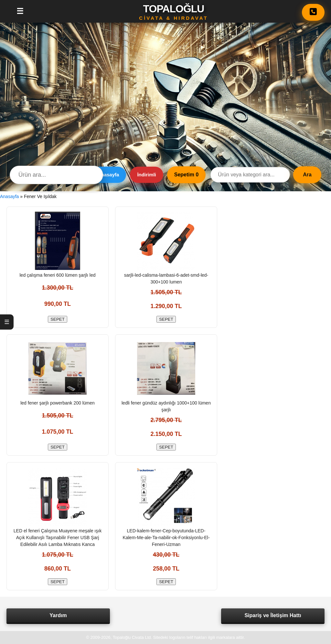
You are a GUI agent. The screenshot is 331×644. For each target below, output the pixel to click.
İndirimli (146, 175)
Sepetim (187, 175)
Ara (307, 175)
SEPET (58, 319)
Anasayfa (108, 175)
